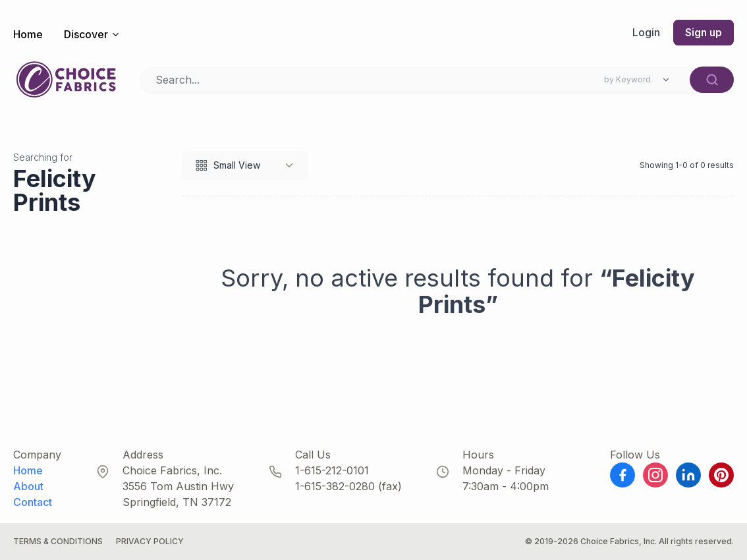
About (28, 486)
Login (645, 33)
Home (28, 34)
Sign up (703, 33)
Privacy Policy (150, 541)
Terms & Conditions (58, 541)
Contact (33, 502)
